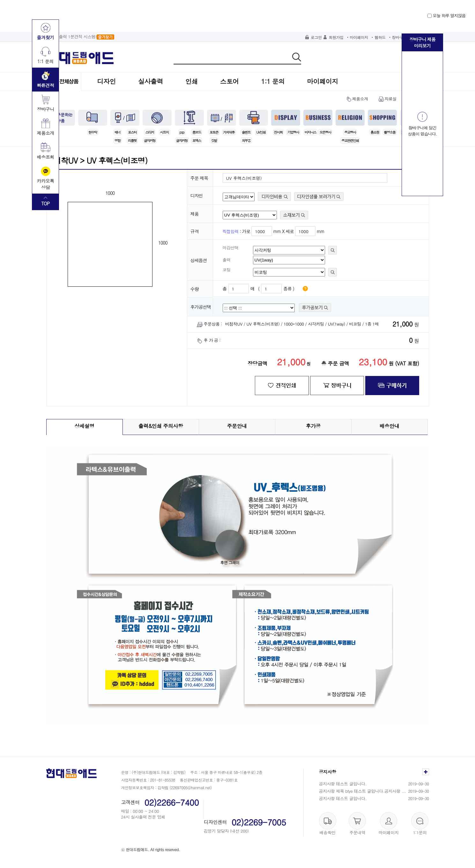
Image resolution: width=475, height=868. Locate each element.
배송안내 (390, 426)
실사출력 (151, 81)
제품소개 (360, 99)
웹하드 (380, 37)
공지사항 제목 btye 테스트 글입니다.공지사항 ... (363, 791)
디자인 (107, 81)
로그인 (316, 37)
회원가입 (336, 37)
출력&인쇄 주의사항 (161, 426)
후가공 (313, 426)
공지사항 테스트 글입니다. (343, 784)
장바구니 (399, 37)
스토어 (230, 81)
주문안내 (237, 426)
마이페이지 (359, 37)
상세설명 (85, 426)
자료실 (390, 99)
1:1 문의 (273, 81)
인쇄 (192, 81)
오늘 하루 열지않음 (446, 15)
